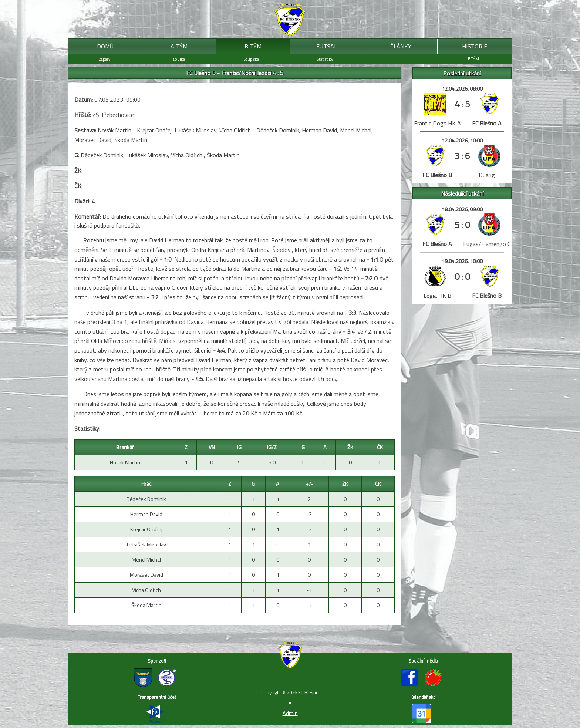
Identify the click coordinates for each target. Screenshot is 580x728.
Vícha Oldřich (146, 590)
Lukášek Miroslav (146, 545)
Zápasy (105, 59)
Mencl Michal (146, 560)
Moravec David (146, 575)
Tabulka (178, 59)
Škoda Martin (146, 605)
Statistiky (325, 59)
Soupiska (251, 59)
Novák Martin (125, 462)
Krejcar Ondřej (146, 529)
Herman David (146, 514)
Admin (290, 713)
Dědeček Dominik (146, 499)
